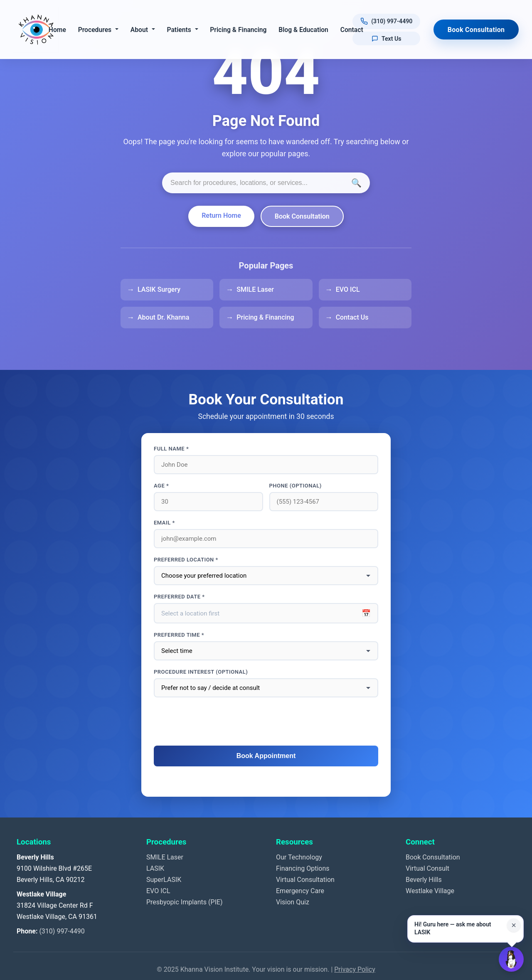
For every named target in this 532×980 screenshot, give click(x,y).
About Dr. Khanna (163, 317)
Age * (161, 486)
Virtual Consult (427, 868)
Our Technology (299, 857)
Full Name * (171, 449)
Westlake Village (430, 891)
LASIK (155, 868)
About (140, 30)
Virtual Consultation (305, 880)
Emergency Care (300, 891)
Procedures (95, 30)
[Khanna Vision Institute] (36, 30)
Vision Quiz (293, 902)
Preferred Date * (179, 597)
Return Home (221, 215)
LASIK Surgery (159, 289)
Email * (164, 523)
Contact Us (352, 317)
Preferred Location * (186, 560)
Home (58, 30)
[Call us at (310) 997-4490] (387, 21)
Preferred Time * (179, 635)
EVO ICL (348, 289)
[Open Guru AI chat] (511, 959)
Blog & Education (304, 30)
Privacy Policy (355, 969)
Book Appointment (266, 756)
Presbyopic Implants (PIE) (185, 902)
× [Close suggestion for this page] (514, 925)
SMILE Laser (255, 289)
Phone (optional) (296, 486)
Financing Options (303, 868)
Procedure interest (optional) (201, 672)
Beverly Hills (424, 880)
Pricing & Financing (239, 30)
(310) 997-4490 (62, 931)
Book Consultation (476, 30)
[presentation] (266, 722)
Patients (180, 30)
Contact (352, 30)
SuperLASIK (164, 880)
